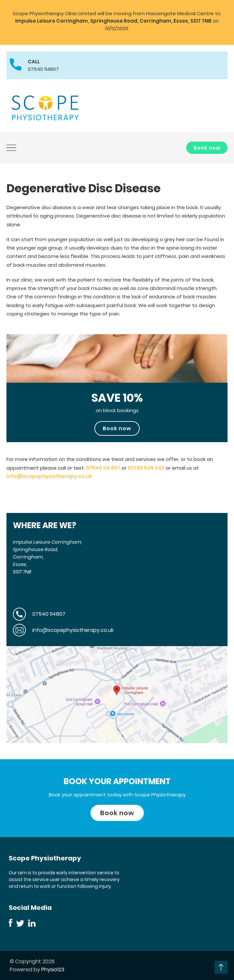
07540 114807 (43, 69)
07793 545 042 (146, 468)
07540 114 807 (103, 468)
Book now (207, 148)
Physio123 (53, 969)
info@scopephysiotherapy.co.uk (49, 476)
